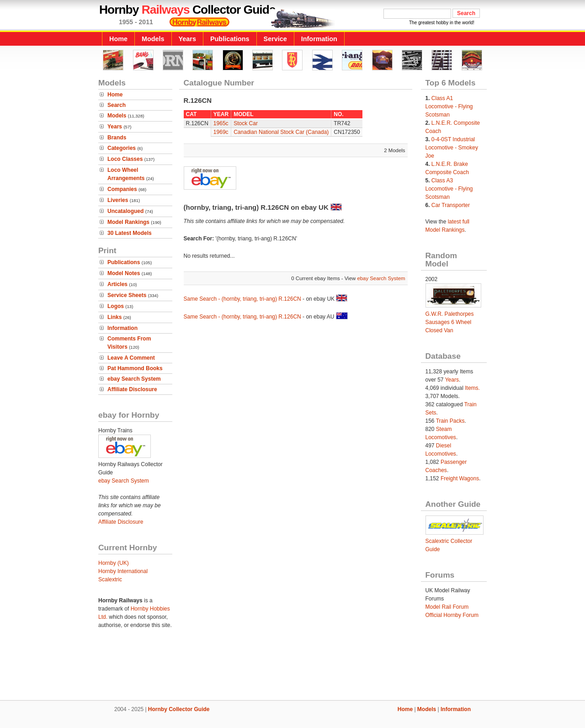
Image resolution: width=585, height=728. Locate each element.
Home (118, 39)
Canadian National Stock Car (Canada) (281, 132)
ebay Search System (134, 379)
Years (187, 39)
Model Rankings (128, 222)
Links (114, 317)
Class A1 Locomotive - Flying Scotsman (449, 106)
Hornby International (123, 571)
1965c (221, 123)
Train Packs (450, 421)
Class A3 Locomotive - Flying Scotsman (449, 189)
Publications (230, 39)
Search (117, 105)
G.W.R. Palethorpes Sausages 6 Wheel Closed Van (450, 322)
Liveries (118, 200)
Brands (117, 138)
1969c (221, 132)
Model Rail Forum (447, 607)
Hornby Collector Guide (179, 709)
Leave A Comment (131, 358)
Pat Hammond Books (135, 368)
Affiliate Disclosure (132, 389)
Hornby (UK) (114, 563)
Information (319, 39)
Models (153, 39)
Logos (116, 306)
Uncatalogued (125, 211)
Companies (122, 189)
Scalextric (110, 579)
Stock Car (246, 123)
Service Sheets (127, 295)
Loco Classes (125, 159)
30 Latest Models (130, 233)
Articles (117, 284)
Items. (472, 388)
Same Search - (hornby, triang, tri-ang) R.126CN (242, 299)
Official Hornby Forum (452, 615)
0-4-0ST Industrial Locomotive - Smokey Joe (452, 148)
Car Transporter (451, 205)
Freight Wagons (460, 478)
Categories (122, 148)
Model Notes (124, 273)
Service (275, 39)
